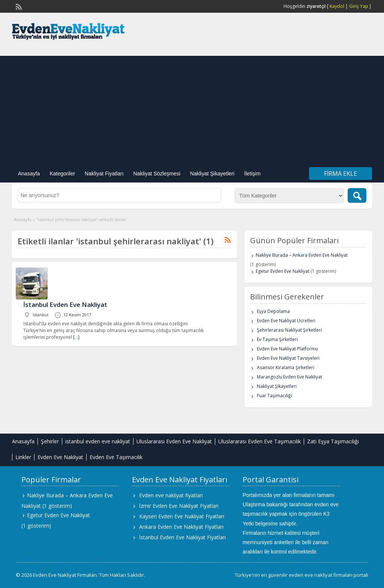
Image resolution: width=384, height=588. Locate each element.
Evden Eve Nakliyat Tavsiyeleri (288, 358)
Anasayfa (29, 174)
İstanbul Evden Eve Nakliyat (65, 304)
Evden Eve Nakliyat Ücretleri (286, 321)
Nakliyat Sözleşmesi (157, 174)
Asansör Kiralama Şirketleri (286, 367)
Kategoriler (62, 174)
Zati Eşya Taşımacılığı (333, 441)
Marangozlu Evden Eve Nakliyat (289, 377)
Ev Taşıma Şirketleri (277, 339)
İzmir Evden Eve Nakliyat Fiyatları (179, 506)
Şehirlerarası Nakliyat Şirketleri (289, 330)
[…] (76, 337)
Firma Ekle (340, 174)
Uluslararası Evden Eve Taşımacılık (259, 441)
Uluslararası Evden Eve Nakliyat (174, 441)
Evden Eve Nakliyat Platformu (287, 349)
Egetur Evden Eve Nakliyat (283, 271)
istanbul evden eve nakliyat (98, 441)
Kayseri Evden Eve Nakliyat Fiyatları (182, 516)
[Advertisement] (192, 108)
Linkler (23, 457)
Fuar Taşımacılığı (274, 396)
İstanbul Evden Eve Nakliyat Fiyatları (182, 537)
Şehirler (50, 441)
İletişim (252, 174)
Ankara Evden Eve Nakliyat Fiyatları (181, 527)
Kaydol (337, 6)
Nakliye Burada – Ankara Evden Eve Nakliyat (302, 255)
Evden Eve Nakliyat (60, 457)
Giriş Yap (359, 6)
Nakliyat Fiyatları (104, 174)
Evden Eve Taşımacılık (116, 457)
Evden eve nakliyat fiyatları (171, 495)
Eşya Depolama (273, 311)
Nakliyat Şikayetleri (212, 174)
